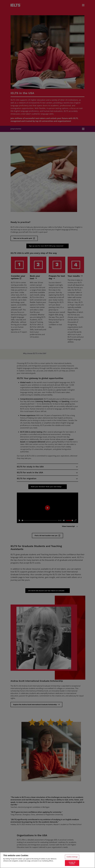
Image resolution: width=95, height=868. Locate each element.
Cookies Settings (72, 857)
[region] (47, 860)
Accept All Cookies (72, 863)
